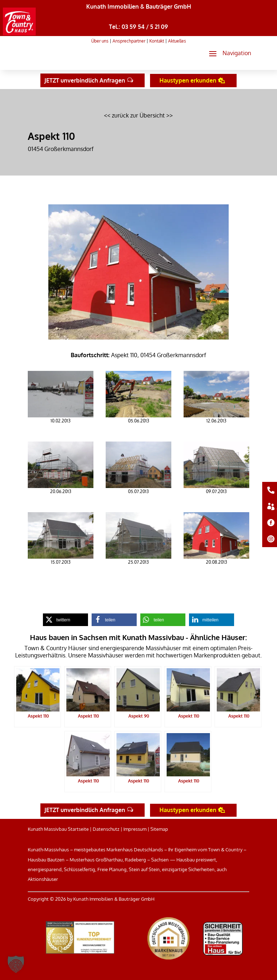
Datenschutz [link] (106, 829)
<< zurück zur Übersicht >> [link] (138, 115)
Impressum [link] (135, 829)
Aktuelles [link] (177, 41)
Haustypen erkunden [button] (188, 80)
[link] (19, 33)
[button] (227, 53)
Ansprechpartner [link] (129, 41)
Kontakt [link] (157, 41)
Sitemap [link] (159, 829)
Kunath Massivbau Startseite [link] (58, 829)
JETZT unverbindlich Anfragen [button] (85, 80)
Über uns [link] (100, 41)
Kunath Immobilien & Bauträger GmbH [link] (139, 6)
